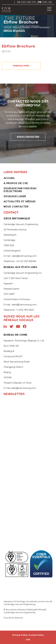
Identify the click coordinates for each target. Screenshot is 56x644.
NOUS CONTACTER (28, 137)
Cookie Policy (36, 635)
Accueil (9, 178)
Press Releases (40, 27)
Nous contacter (16, 207)
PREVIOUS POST (21, 66)
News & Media (21, 27)
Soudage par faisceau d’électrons (20, 190)
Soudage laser (15, 196)
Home (7, 27)
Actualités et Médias (20, 201)
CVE (28, 639)
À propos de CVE (16, 183)
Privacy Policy (20, 635)
